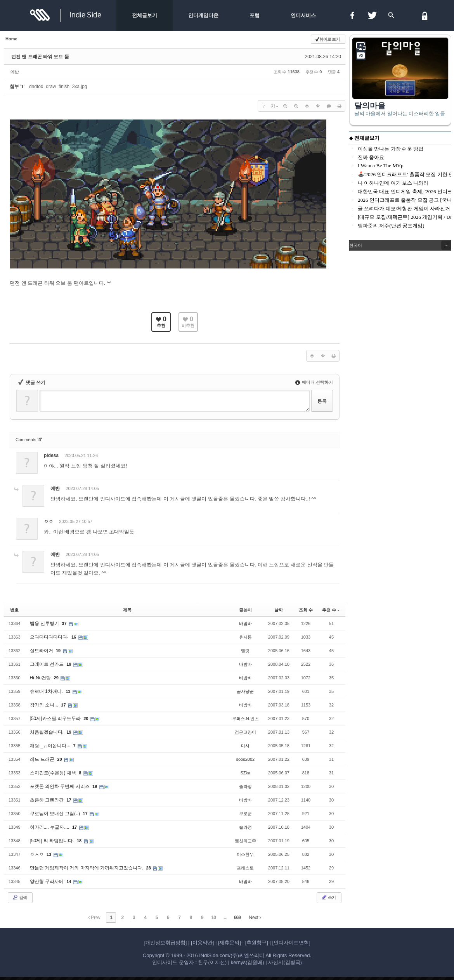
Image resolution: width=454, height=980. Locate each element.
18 (79, 841)
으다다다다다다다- (50, 637)
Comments (29, 440)
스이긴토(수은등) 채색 (54, 773)
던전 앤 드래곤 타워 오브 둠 (40, 57)
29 (56, 678)
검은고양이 (245, 732)
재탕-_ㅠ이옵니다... (51, 746)
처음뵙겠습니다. (48, 732)
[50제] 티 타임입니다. (53, 841)
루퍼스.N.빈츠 (245, 719)
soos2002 (245, 759)
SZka (245, 773)
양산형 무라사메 (48, 881)
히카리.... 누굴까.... (50, 827)
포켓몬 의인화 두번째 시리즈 (60, 786)
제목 (127, 610)
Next (255, 918)
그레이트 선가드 (48, 664)
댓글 (328, 457)
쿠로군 (245, 814)
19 (58, 651)
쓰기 (328, 897)
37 (64, 623)
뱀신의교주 (245, 841)
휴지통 (245, 637)
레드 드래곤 (43, 759)
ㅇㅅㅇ (37, 854)
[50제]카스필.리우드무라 (56, 719)
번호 (14, 610)
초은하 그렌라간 (48, 800)
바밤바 (245, 623)
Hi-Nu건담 (41, 678)
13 (68, 691)
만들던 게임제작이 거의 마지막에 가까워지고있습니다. (87, 868)
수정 (292, 457)
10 (214, 918)
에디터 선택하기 (314, 382)
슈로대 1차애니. (47, 691)
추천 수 (331, 610)
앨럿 (245, 651)
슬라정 (245, 786)
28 (149, 868)
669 (237, 918)
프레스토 (245, 868)
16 (74, 637)
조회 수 (306, 610)
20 (86, 719)
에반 (15, 72)
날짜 (279, 610)
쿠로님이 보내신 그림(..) (56, 814)
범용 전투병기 (45, 623)
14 (69, 881)
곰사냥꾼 (245, 691)
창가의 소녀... (45, 705)
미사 (245, 746)
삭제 (310, 457)
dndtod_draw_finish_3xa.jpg (58, 87)
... (225, 918)
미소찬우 (245, 854)
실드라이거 (42, 651)
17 (63, 705)
